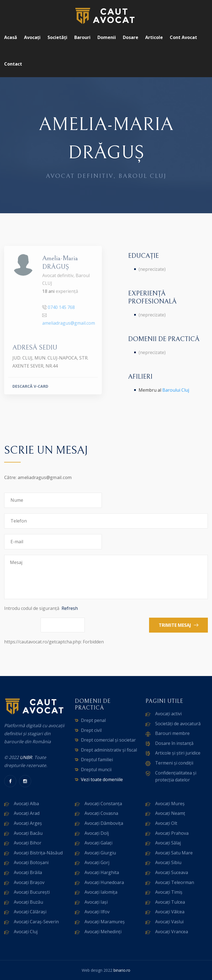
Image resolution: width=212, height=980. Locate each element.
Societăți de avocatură (178, 724)
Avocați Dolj (97, 833)
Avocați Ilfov (97, 912)
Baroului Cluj (176, 390)
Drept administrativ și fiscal (109, 750)
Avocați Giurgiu (100, 853)
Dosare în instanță (174, 743)
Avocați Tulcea (170, 902)
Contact (13, 64)
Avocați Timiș (169, 892)
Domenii (107, 37)
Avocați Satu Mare (174, 853)
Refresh (70, 608)
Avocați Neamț (170, 813)
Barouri (82, 37)
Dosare (131, 37)
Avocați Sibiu (168, 862)
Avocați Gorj (97, 862)
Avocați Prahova (172, 833)
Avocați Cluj (26, 932)
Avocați (32, 37)
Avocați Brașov (29, 882)
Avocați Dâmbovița (104, 823)
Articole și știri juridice (178, 753)
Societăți (57, 37)
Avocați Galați (98, 843)
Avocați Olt (166, 823)
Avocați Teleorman (175, 882)
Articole (154, 37)
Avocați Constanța (103, 804)
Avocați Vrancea (172, 932)
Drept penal (93, 720)
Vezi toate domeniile (102, 779)
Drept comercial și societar (108, 740)
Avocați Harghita (102, 872)
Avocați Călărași (30, 912)
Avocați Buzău (28, 902)
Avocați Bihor (28, 843)
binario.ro (122, 970)
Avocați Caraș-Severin (36, 922)
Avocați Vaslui (169, 922)
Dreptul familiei (97, 760)
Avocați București (32, 892)
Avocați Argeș (28, 823)
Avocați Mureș (170, 804)
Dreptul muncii (96, 770)
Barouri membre (172, 733)
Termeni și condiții (174, 763)
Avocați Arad (27, 813)
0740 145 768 (61, 310)
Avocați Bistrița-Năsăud (38, 853)
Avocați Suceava (172, 872)
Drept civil (91, 730)
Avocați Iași (96, 902)
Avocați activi (168, 714)
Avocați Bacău (28, 833)
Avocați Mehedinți (103, 932)
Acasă (11, 37)
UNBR (26, 757)
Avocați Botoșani (31, 862)
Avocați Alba (26, 804)
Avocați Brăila (28, 872)
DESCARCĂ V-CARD (30, 388)
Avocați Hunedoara (104, 882)
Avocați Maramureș (105, 922)
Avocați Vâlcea (170, 912)
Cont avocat (183, 37)
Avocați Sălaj (168, 843)
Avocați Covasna (101, 813)
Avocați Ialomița (101, 892)
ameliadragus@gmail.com (69, 326)
